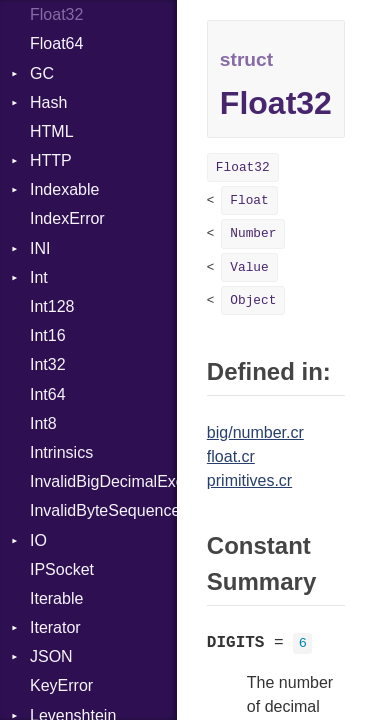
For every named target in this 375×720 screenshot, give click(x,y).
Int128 (52, 306)
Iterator (55, 627)
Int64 (48, 394)
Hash (48, 102)
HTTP (51, 160)
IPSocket (62, 569)
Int (39, 277)
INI (40, 248)
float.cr (231, 456)
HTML (52, 131)
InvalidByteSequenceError (103, 510)
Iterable (56, 598)
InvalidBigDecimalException (103, 481)
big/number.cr (255, 432)
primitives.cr (249, 480)
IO (38, 540)
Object (253, 300)
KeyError (61, 685)
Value (249, 267)
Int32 (48, 364)
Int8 (43, 423)
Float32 (56, 14)
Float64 (56, 43)
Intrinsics (61, 452)
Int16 (48, 335)
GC (42, 73)
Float (249, 200)
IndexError (67, 218)
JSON (51, 656)
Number (253, 233)
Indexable (64, 189)
